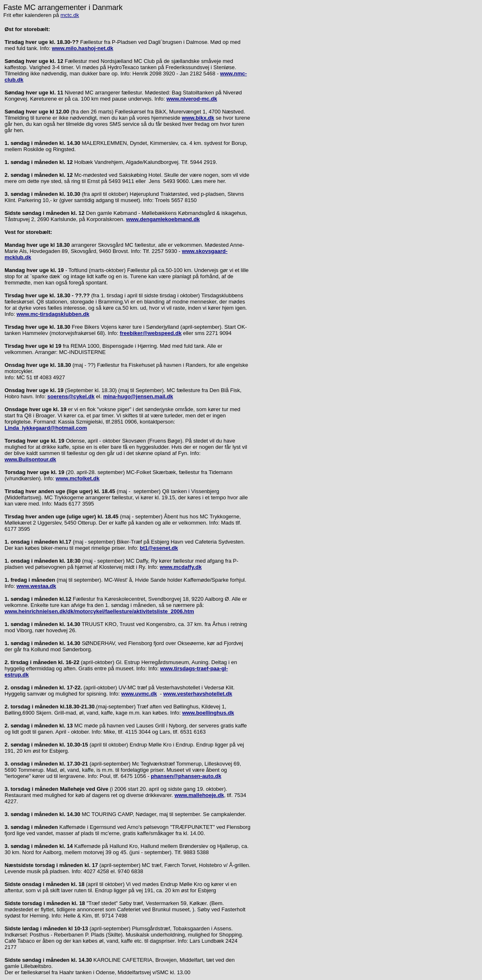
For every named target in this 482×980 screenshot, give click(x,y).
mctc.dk (70, 15)
